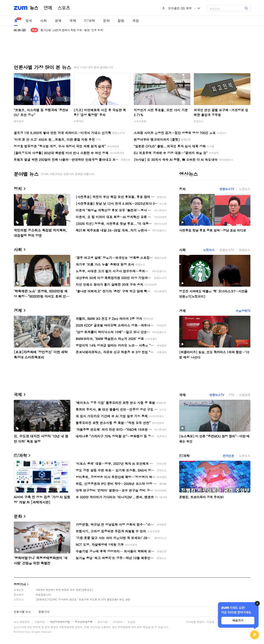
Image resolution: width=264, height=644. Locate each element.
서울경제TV (243, 311)
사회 (44, 21)
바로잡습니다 (43, 595)
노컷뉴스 (245, 189)
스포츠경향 (140, 121)
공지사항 (103, 622)
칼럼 (121, 21)
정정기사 (20, 584)
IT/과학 (90, 21)
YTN (231, 395)
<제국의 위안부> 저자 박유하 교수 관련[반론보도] (65, 590)
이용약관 (40, 622)
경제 (58, 21)
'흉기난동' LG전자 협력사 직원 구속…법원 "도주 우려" (72, 30)
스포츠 (64, 8)
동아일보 (19, 121)
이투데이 (79, 121)
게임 (136, 21)
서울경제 (245, 395)
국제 (73, 21)
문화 (106, 21)
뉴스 (34, 8)
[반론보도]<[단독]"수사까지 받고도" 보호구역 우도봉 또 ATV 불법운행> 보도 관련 (83, 599)
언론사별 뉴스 (22, 612)
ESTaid (20, 632)
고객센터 (118, 622)
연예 (48, 8)
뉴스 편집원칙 (22, 622)
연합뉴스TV (227, 189)
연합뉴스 (199, 121)
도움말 (131, 622)
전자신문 (228, 456)
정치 (29, 21)
